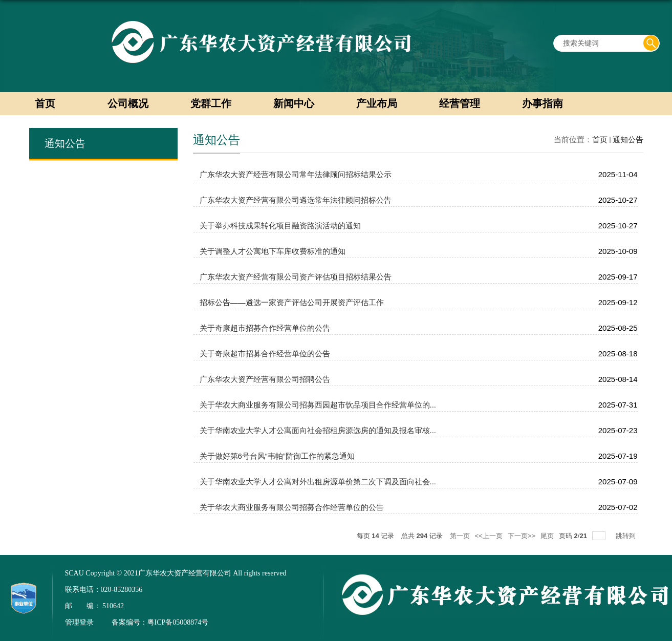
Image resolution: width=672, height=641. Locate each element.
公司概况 (128, 103)
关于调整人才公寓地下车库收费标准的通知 (273, 251)
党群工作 (211, 103)
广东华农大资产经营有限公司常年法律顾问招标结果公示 (296, 174)
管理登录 (79, 622)
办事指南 (543, 103)
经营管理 (460, 103)
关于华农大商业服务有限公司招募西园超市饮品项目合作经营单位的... (318, 405)
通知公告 (628, 140)
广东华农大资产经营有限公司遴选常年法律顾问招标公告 (296, 200)
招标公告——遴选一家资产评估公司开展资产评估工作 (292, 302)
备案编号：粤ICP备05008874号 (160, 622)
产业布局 (377, 103)
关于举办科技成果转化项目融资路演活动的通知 (280, 226)
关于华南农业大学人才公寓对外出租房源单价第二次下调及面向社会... (318, 482)
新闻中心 (294, 103)
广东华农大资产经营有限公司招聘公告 (265, 379)
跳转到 (627, 536)
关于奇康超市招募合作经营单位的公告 (265, 328)
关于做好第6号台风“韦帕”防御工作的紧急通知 (277, 456)
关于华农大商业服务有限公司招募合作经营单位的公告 (292, 507)
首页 (45, 103)
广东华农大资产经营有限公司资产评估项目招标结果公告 (296, 277)
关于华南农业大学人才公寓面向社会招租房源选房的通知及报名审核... (318, 430)
